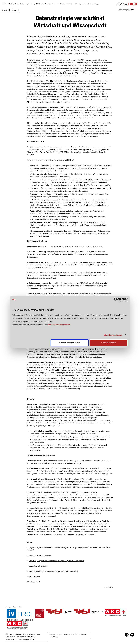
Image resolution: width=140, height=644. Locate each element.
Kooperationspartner (32, 634)
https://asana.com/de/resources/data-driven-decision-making (53, 571)
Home (4, 10)
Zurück (110, 587)
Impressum (62, 634)
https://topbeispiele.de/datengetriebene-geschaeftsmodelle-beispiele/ (56, 561)
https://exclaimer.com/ (38, 566)
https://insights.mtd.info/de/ (40, 555)
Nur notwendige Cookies (70, 343)
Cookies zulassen (109, 343)
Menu (4, 4)
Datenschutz (74, 634)
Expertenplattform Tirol (25, 637)
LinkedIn (127, 635)
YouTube (132, 635)
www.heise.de (35, 577)
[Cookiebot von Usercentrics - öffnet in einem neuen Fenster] (116, 300)
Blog (14, 10)
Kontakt (18, 634)
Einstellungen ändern (113, 335)
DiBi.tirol (10, 637)
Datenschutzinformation (59, 325)
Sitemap (53, 634)
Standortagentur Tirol (27, 639)
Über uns (9, 634)
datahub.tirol (34, 582)
